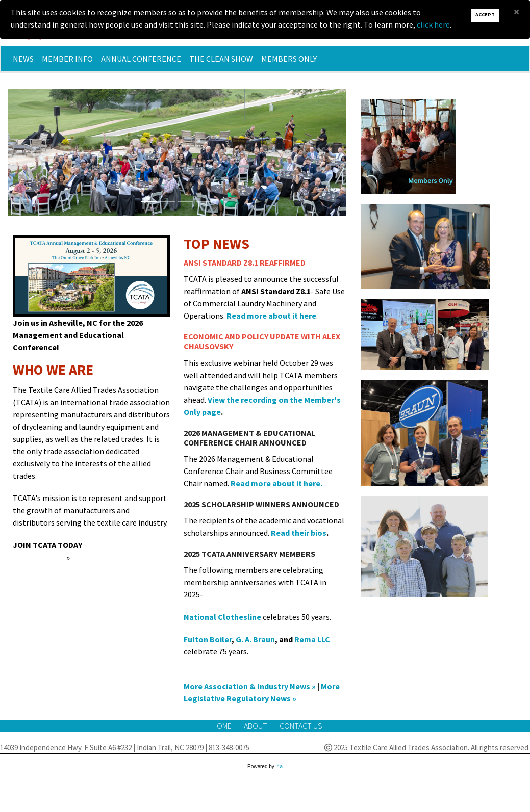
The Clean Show (221, 59)
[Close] (516, 11)
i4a (279, 766)
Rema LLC (312, 639)
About (256, 726)
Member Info (67, 59)
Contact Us (301, 726)
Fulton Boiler (208, 639)
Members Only (289, 59)
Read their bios (299, 533)
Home (223, 726)
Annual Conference (141, 59)
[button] (33, 152)
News (23, 59)
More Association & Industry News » (250, 686)
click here (433, 24)
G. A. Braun (255, 639)
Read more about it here (271, 316)
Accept (485, 15)
